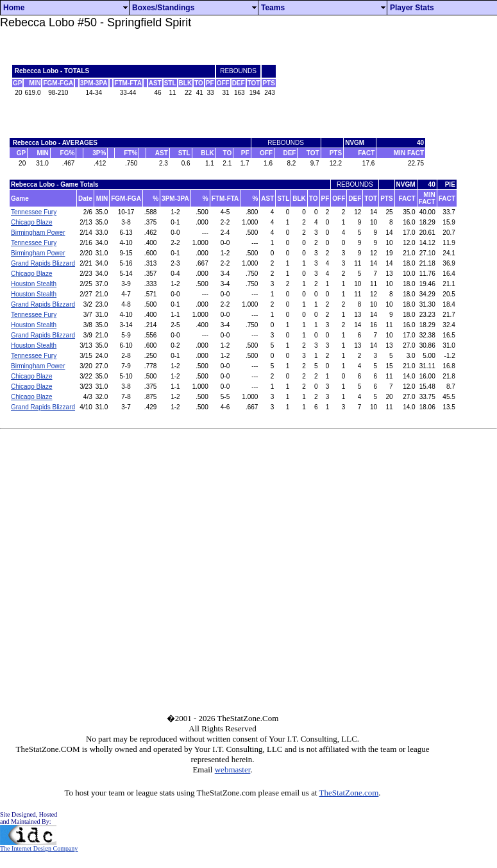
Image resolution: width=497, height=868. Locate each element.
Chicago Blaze (31, 222)
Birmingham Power (38, 233)
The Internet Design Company (39, 846)
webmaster (233, 770)
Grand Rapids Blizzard (43, 263)
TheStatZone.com (349, 793)
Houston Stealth (34, 284)
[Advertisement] (384, 81)
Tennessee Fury (34, 212)
